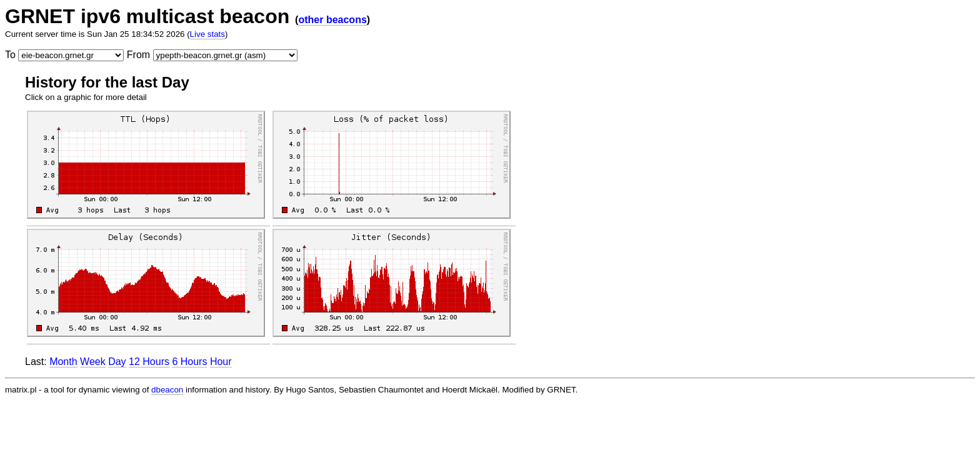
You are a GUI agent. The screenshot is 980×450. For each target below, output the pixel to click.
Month (63, 362)
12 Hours (149, 362)
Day (117, 362)
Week (93, 362)
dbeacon (167, 390)
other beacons (332, 20)
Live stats (207, 34)
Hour (221, 362)
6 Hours (189, 362)
